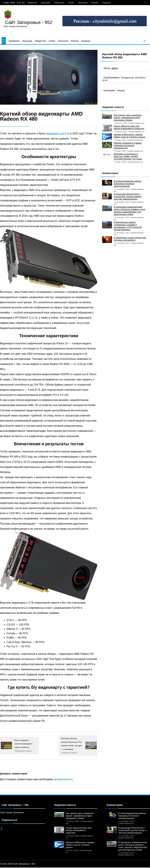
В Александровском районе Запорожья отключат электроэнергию (127, 184)
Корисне (106, 3)
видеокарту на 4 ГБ (58, 133)
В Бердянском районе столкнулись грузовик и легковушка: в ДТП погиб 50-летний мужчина (128, 226)
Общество (59, 3)
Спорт (71, 3)
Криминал (32, 3)
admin (115, 68)
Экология (83, 3)
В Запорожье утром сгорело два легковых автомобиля (130, 239)
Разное (95, 3)
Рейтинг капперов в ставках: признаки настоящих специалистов (128, 145)
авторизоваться (63, 779)
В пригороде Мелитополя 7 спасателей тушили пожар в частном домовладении (128, 196)
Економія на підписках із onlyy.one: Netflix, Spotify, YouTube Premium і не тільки (128, 156)
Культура (46, 3)
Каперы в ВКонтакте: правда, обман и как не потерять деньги (129, 136)
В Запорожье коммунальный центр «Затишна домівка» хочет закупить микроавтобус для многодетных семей (130, 211)
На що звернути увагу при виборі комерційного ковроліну (129, 127)
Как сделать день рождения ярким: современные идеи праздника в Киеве (128, 118)
